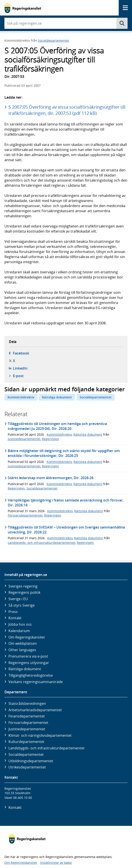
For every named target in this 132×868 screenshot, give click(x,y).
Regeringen (50, 439)
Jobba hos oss (20, 624)
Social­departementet (26, 754)
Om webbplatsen (23, 643)
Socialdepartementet (53, 40)
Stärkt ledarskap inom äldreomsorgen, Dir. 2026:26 (51, 478)
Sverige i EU (18, 599)
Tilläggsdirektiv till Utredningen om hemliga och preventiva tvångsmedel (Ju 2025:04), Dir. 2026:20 (57, 426)
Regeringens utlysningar (29, 663)
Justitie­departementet (27, 729)
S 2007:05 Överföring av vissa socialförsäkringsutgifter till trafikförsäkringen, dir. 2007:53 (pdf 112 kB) (67, 110)
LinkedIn (20, 368)
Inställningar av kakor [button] (56, 863)
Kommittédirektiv (21, 397)
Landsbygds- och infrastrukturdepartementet (41, 543)
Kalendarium (19, 631)
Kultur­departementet (26, 742)
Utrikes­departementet (27, 767)
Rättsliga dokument (57, 397)
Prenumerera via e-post (28, 656)
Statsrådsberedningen (27, 703)
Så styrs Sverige (22, 605)
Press (13, 612)
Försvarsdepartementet (25, 515)
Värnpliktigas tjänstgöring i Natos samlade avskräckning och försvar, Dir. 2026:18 (66, 503)
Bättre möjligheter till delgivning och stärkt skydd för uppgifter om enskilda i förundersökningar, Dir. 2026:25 (64, 453)
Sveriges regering (23, 586)
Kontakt (15, 618)
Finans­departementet (27, 716)
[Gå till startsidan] (23, 8)
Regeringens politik (24, 592)
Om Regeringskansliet (27, 637)
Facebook (21, 353)
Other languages (22, 650)
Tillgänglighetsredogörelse (31, 675)
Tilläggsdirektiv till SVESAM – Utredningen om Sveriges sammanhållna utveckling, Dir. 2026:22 (66, 530)
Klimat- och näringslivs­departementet (40, 735)
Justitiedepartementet (24, 439)
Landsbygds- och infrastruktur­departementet (46, 748)
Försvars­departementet (28, 723)
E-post (18, 376)
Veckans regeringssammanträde (36, 682)
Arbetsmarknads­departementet (35, 710)
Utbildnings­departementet (31, 761)
